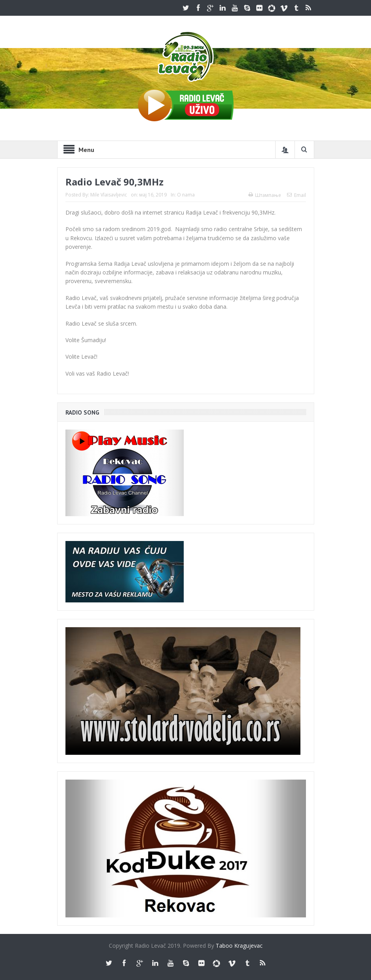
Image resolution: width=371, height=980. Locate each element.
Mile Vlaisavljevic (109, 195)
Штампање (265, 195)
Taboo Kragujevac (239, 946)
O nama (186, 195)
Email (296, 195)
